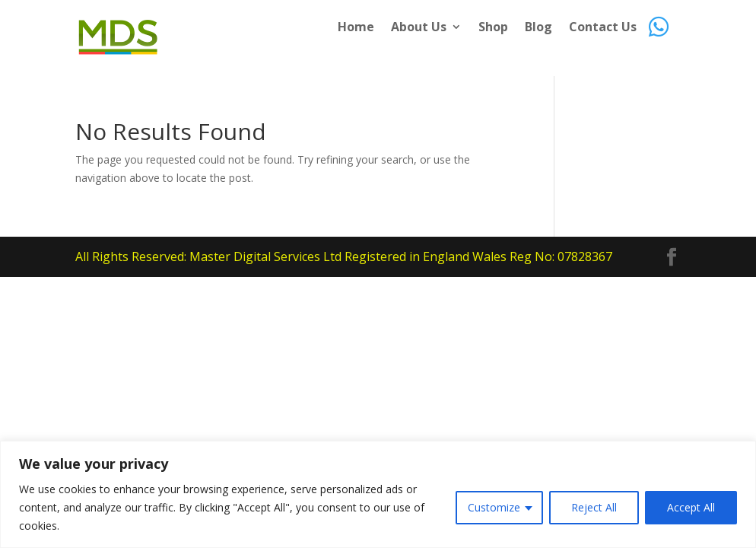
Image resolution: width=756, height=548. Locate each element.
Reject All (594, 507)
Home (356, 28)
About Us (419, 28)
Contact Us (603, 28)
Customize (494, 507)
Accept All (691, 507)
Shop (493, 28)
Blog (538, 28)
